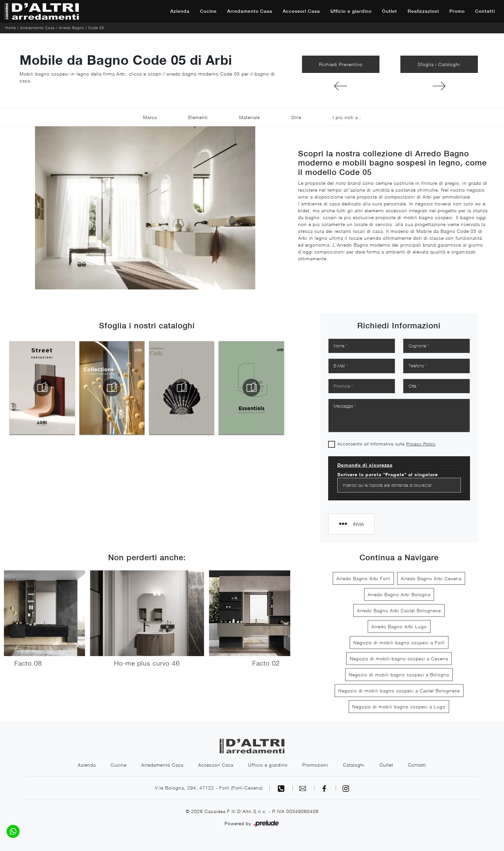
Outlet (390, 11)
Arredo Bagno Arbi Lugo (399, 626)
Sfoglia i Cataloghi (439, 64)
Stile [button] (296, 117)
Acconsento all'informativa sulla (386, 444)
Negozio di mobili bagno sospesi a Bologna (399, 675)
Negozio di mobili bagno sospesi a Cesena (399, 659)
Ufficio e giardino (351, 11)
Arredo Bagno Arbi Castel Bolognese (399, 610)
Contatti (485, 11)
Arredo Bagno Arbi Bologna (399, 594)
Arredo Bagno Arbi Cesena (431, 578)
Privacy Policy (421, 444)
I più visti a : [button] (347, 117)
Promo (457, 11)
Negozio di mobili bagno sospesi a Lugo (399, 707)
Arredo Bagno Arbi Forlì (363, 578)
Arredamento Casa (250, 11)
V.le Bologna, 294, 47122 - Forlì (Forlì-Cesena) (209, 788)
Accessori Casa (301, 11)
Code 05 (96, 28)
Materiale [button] (250, 117)
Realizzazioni (423, 11)
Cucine (208, 11)
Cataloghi (354, 765)
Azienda (180, 11)
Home (11, 28)
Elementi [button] (198, 117)
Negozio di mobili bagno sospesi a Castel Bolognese (399, 691)
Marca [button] (150, 117)
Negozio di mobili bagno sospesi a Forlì (399, 643)
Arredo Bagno (71, 28)
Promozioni (315, 765)
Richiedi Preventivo (341, 64)
